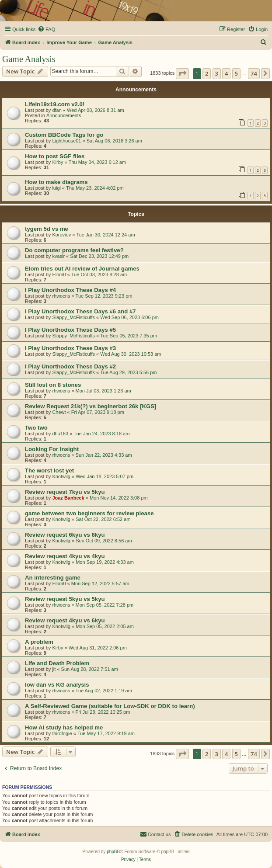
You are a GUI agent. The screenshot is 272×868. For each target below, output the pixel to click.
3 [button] (217, 73)
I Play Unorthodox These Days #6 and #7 (80, 311)
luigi (56, 188)
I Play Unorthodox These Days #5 (70, 330)
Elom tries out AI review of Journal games (82, 269)
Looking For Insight (52, 449)
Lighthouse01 (66, 141)
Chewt (59, 412)
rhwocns (61, 296)
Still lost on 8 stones (53, 385)
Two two (36, 428)
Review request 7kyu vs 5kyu (65, 492)
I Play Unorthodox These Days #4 (70, 290)
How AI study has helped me (64, 727)
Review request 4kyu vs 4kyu (65, 556)
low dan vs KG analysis (57, 685)
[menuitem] (46, 29)
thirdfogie (62, 733)
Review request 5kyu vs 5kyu (65, 599)
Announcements (64, 115)
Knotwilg (61, 476)
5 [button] (236, 73)
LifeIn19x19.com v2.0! (55, 104)
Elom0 (59, 274)
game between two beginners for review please (89, 513)
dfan (57, 110)
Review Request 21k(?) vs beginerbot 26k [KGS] (91, 406)
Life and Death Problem (57, 663)
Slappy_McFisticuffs (73, 317)
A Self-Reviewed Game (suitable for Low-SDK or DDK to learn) (110, 706)
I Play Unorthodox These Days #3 (70, 348)
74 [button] (254, 73)
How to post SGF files (55, 156)
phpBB (113, 852)
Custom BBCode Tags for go (64, 135)
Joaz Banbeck (68, 498)
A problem (39, 642)
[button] (182, 73)
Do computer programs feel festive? (74, 250)
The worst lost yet (49, 470)
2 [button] (207, 73)
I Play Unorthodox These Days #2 (70, 366)
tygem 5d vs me (47, 229)
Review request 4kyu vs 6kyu (65, 620)
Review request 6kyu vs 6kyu (65, 535)
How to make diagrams (56, 182)
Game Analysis (29, 59)
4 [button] (226, 73)
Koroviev (61, 235)
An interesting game (53, 578)
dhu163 (60, 434)
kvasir (58, 256)
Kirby (58, 162)
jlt (54, 669)
